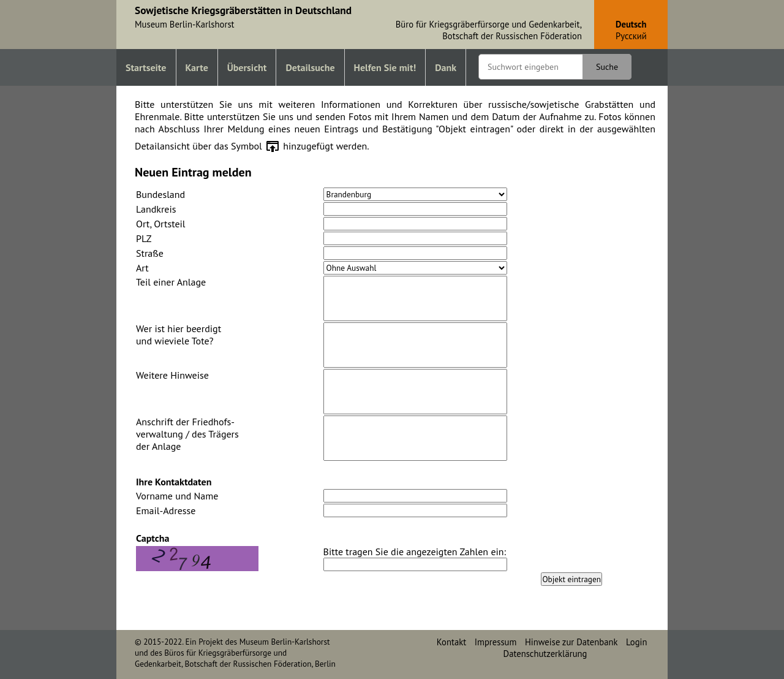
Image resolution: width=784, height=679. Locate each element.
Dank (446, 67)
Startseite (146, 67)
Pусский (631, 36)
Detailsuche (310, 67)
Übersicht (247, 67)
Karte (197, 67)
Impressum (496, 642)
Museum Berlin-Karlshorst (285, 642)
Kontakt (451, 642)
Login (636, 642)
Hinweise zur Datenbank (571, 642)
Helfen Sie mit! (385, 67)
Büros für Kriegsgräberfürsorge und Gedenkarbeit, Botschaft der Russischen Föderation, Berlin (235, 658)
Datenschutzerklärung (545, 654)
